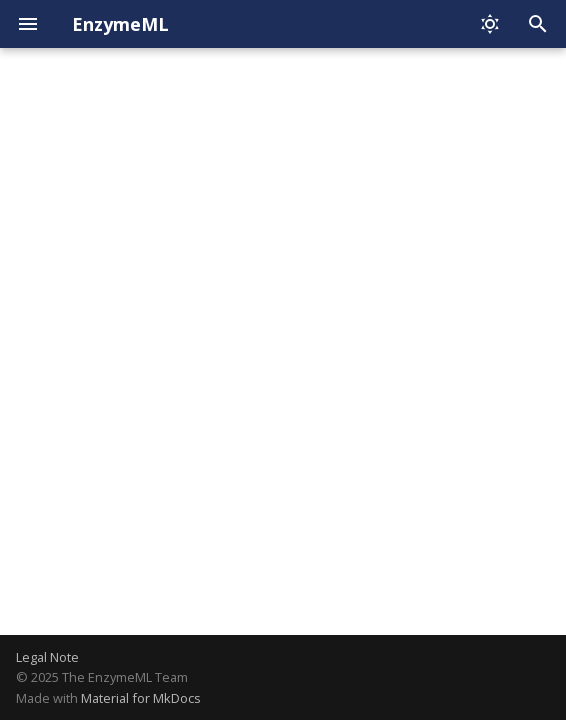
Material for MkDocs (141, 698)
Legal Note (47, 657)
